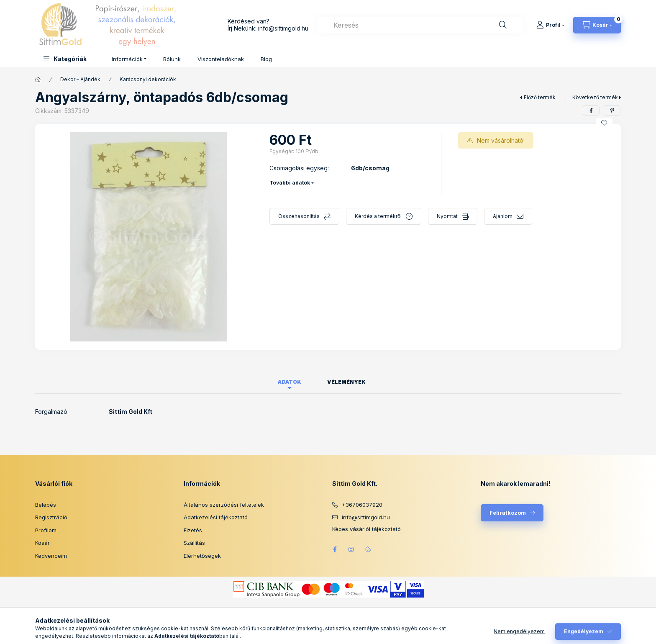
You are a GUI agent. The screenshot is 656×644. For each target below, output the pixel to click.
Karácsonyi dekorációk (148, 79)
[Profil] (550, 25)
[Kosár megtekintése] (597, 25)
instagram (351, 549)
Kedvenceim (51, 556)
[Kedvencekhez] (604, 123)
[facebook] (591, 110)
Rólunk (172, 59)
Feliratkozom (508, 513)
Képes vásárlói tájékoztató (366, 529)
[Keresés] (503, 25)
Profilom (46, 530)
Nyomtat (447, 216)
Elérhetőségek (202, 556)
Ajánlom (503, 216)
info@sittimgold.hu (283, 28)
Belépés (46, 505)
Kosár (42, 543)
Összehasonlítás (299, 216)
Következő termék (595, 97)
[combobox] (420, 25)
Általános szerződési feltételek (224, 505)
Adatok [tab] (290, 382)
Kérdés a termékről (378, 216)
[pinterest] (612, 110)
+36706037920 (362, 505)
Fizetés (193, 530)
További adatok (290, 183)
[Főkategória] (38, 80)
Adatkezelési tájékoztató (216, 517)
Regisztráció (51, 517)
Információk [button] (127, 59)
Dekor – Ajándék (80, 79)
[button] (65, 59)
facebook (335, 549)
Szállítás (194, 543)
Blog (266, 59)
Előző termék (540, 97)
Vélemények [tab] (346, 382)
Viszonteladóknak (221, 59)
